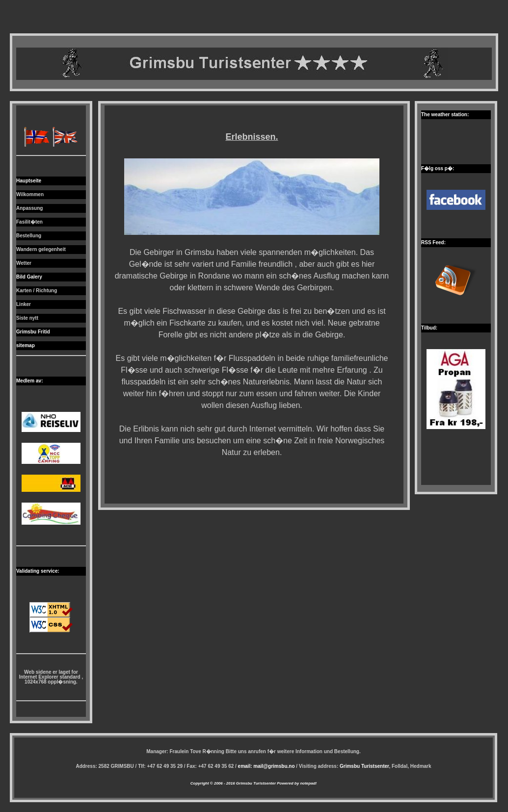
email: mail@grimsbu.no (267, 766)
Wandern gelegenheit (41, 249)
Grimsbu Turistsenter (364, 766)
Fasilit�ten (29, 222)
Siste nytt (27, 318)
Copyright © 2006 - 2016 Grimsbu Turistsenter (233, 783)
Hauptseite (29, 181)
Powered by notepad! (296, 783)
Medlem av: (29, 381)
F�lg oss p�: (438, 168)
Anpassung (29, 208)
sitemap (26, 345)
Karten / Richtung (37, 291)
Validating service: (38, 571)
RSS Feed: (433, 242)
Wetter (24, 263)
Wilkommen (30, 194)
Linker (24, 304)
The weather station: (445, 114)
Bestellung (29, 236)
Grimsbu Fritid (33, 332)
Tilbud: (429, 328)
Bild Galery (29, 277)
